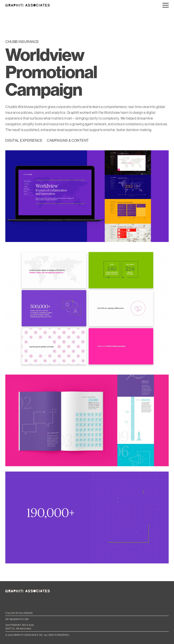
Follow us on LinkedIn (19, 613)
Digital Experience (24, 140)
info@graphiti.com (17, 619)
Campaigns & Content (68, 140)
